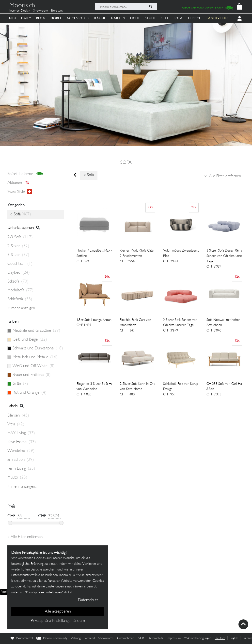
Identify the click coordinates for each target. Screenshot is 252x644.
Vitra (16, 424)
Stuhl (150, 18)
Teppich (195, 18)
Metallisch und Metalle (35, 357)
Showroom (41, 11)
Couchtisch (20, 264)
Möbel (56, 18)
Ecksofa (18, 282)
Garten (118, 18)
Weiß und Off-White (34, 366)
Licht (135, 18)
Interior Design (20, 11)
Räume (100, 18)
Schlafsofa (20, 299)
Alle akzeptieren (58, 612)
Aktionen (20, 183)
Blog (41, 18)
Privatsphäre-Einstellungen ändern (58, 621)
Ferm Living (21, 469)
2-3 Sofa (20, 237)
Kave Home (22, 442)
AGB (141, 638)
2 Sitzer (18, 246)
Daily (26, 18)
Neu (13, 18)
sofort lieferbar (25, 174)
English (234, 638)
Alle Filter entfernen (223, 176)
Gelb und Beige (30, 340)
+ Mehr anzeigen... (22, 308)
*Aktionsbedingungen (198, 638)
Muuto (17, 478)
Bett (165, 18)
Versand (90, 638)
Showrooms (106, 638)
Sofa (178, 18)
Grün (20, 384)
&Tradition (21, 460)
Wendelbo (21, 451)
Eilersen (18, 416)
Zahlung (76, 638)
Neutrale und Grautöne (36, 331)
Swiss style (20, 192)
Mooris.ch (22, 6)
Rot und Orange (30, 393)
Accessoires (78, 18)
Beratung (57, 11)
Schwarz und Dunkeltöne (38, 348)
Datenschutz (155, 638)
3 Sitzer (18, 255)
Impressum (174, 638)
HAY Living (21, 433)
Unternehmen (126, 638)
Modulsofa (20, 290)
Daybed (19, 273)
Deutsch (220, 638)
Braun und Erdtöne (32, 375)
